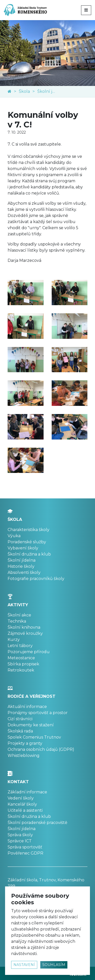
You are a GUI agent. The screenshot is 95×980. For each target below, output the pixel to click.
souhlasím (54, 965)
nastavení (24, 965)
